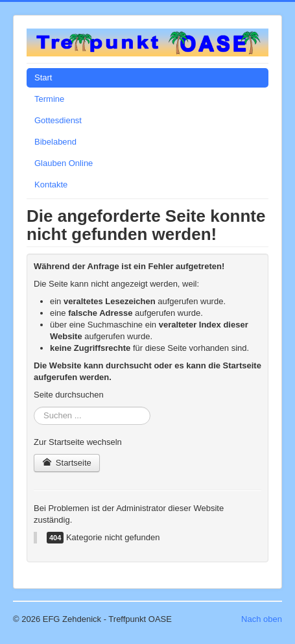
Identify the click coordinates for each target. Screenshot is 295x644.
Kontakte (51, 185)
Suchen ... (34, 407)
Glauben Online (64, 163)
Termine (49, 99)
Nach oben (262, 619)
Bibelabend (55, 142)
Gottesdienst (58, 120)
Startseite (67, 463)
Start (43, 78)
